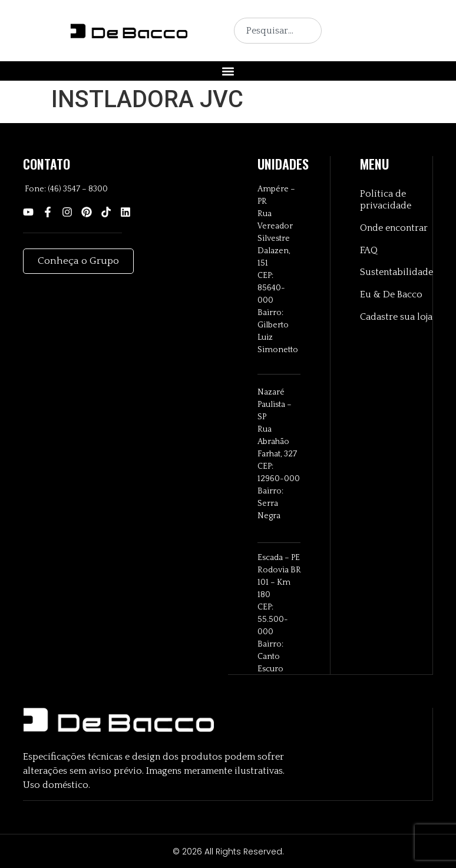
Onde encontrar (394, 228)
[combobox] (278, 31)
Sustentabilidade (396, 273)
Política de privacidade (386, 200)
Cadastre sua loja (396, 318)
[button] (228, 71)
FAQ (369, 251)
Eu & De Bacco (391, 296)
